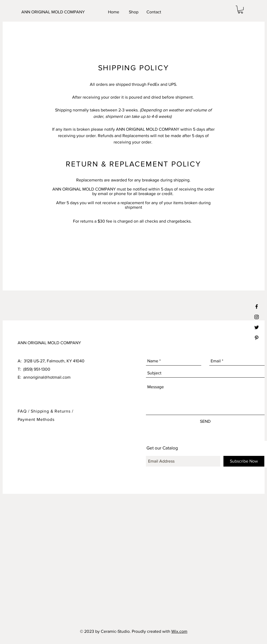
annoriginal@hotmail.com (47, 377)
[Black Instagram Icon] (257, 317)
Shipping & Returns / (52, 411)
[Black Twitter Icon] (257, 327)
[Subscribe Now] (244, 461)
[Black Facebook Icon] (257, 307)
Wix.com (179, 631)
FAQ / (24, 411)
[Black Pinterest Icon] (257, 338)
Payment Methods (36, 419)
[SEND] (205, 421)
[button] (240, 9)
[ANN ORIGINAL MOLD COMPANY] (55, 12)
